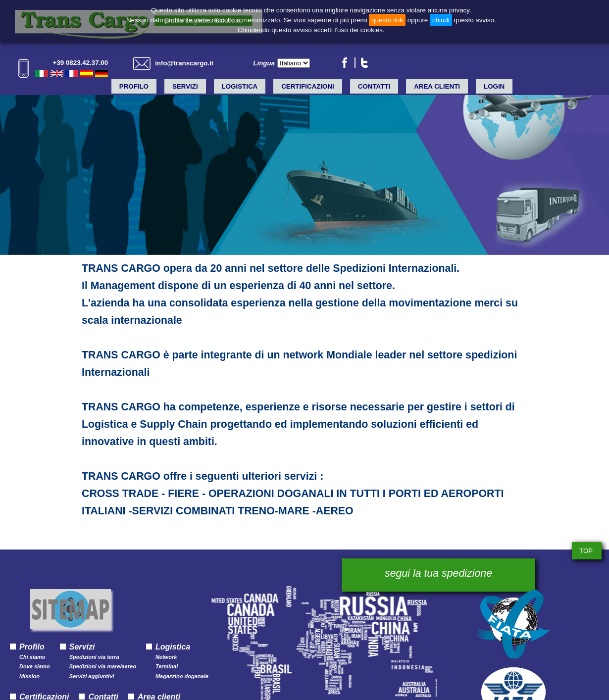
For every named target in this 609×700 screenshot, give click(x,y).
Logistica (240, 86)
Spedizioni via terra (94, 657)
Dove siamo (35, 667)
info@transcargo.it (184, 63)
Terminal (167, 667)
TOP (586, 551)
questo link (387, 20)
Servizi (185, 86)
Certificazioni (308, 86)
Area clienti (437, 86)
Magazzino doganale (182, 676)
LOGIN (494, 86)
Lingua (264, 63)
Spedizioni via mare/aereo (103, 667)
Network (166, 657)
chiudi (441, 20)
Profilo (134, 86)
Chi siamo (32, 657)
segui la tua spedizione (438, 573)
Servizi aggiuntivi (92, 676)
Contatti (374, 86)
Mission (29, 676)
